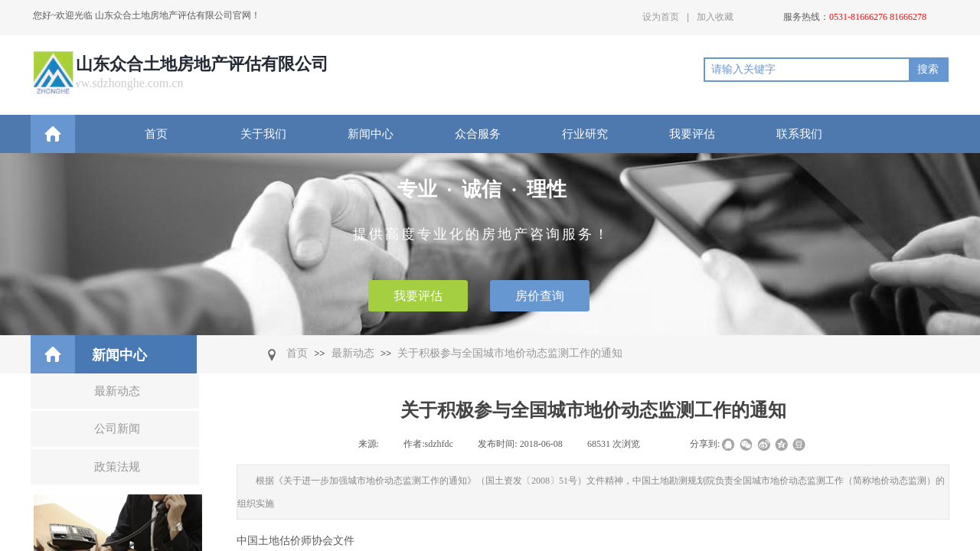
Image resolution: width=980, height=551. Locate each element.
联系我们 (799, 134)
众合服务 (478, 134)
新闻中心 (371, 134)
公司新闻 (117, 429)
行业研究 (585, 134)
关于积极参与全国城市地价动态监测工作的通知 (510, 353)
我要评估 (692, 134)
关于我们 (263, 134)
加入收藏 (715, 17)
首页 (156, 134)
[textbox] (807, 70)
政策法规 (117, 467)
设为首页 (661, 17)
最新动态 (353, 353)
